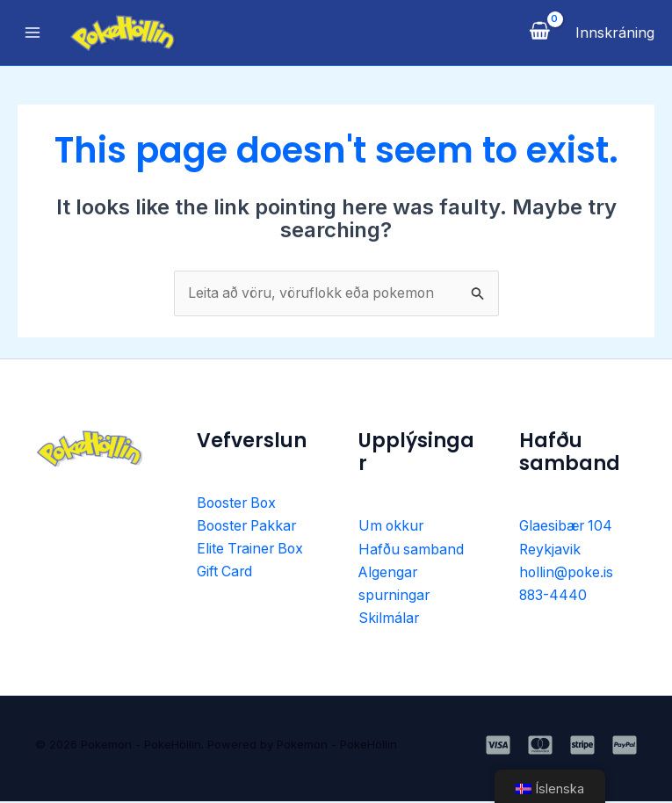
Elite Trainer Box (252, 550)
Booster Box (238, 503)
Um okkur (392, 527)
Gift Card (226, 574)
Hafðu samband (412, 550)
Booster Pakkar (249, 527)
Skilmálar (389, 619)
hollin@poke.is (567, 574)
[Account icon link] (615, 33)
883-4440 (554, 597)
